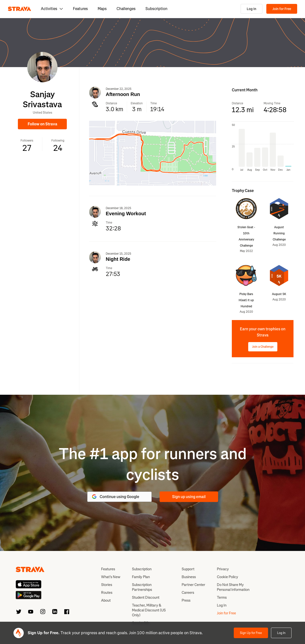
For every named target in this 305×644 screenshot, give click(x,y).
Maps (102, 9)
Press (186, 600)
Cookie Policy (228, 577)
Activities (52, 9)
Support (188, 569)
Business (189, 577)
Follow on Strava (42, 124)
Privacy (223, 569)
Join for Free (282, 9)
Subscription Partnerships (142, 587)
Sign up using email (189, 497)
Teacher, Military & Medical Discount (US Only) (149, 610)
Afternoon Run (123, 94)
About (106, 600)
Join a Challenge (263, 347)
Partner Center (193, 585)
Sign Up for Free (251, 633)
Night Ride (118, 259)
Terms (222, 597)
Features (80, 9)
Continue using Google (115, 497)
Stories (107, 585)
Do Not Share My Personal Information (233, 587)
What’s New (111, 577)
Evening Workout (126, 214)
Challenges (126, 9)
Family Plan (141, 577)
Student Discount (146, 597)
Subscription (156, 9)
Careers (188, 593)
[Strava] (19, 9)
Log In (252, 9)
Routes (107, 593)
